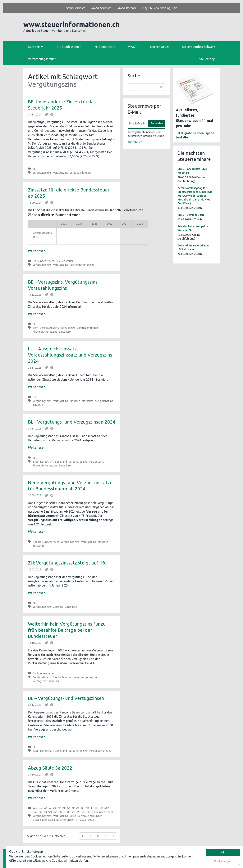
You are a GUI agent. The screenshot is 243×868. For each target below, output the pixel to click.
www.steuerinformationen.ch (72, 24)
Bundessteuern (42, 677)
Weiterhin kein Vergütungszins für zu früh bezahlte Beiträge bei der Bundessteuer (67, 630)
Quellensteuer (160, 47)
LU (34, 397)
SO (50, 812)
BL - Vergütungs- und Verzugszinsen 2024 (72, 422)
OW (35, 812)
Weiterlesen (37, 251)
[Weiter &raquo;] (113, 836)
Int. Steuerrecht (104, 47)
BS (69, 808)
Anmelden (157, 123)
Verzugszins (61, 173)
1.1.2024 (38, 405)
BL (34, 458)
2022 (108, 751)
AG (46, 808)
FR (73, 808)
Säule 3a (75, 816)
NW (107, 808)
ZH (34, 603)
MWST (132, 47)
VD (74, 812)
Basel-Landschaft (43, 462)
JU (92, 808)
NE (101, 808)
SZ (55, 812)
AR (55, 808)
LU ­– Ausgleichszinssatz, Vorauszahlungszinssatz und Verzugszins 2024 (70, 355)
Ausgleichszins (104, 401)
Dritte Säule (40, 820)
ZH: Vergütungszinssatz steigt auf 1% (67, 563)
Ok (223, 852)
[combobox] (146, 87)
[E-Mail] (137, 123)
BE (34, 169)
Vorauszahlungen (80, 173)
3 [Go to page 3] (106, 836)
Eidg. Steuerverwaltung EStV (160, 8)
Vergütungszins (42, 173)
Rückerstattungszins (82, 265)
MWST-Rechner (127, 8)
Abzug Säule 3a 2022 (50, 768)
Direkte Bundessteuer (46, 542)
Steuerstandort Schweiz (199, 47)
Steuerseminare (76, 8)
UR (69, 812)
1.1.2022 (81, 820)
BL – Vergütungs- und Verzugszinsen (66, 698)
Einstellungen (223, 861)
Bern (35, 328)
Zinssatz (75, 401)
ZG (83, 812)
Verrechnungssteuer (42, 59)
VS (79, 812)
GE (78, 808)
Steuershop (207, 59)
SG (40, 812)
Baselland (61, 462)
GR (87, 808)
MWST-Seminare (101, 8)
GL (83, 808)
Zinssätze (65, 332)
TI (64, 812)
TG (60, 812)
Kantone (38, 808)
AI (50, 808)
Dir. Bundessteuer (69, 47)
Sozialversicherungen (61, 820)
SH (45, 812)
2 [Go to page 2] (98, 836)
